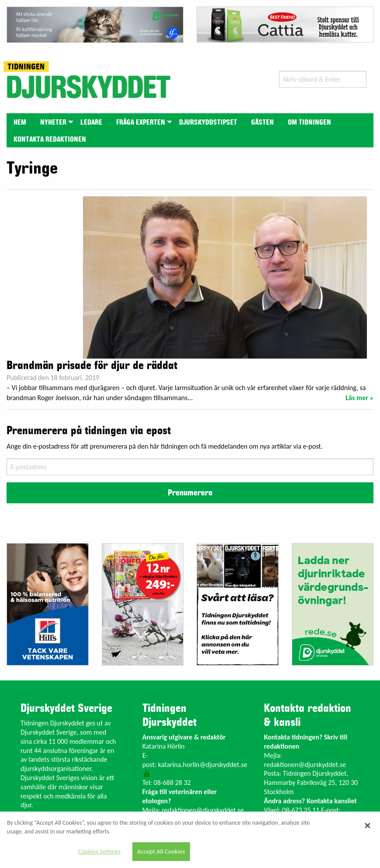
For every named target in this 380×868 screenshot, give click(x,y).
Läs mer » (359, 398)
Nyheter (53, 122)
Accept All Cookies (161, 851)
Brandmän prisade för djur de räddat (92, 366)
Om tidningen (309, 122)
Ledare (91, 122)
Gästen (263, 122)
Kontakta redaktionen (50, 139)
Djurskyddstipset (208, 122)
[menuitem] (20, 122)
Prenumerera (190, 493)
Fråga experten (141, 122)
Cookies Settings (99, 851)
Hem (20, 122)
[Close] (367, 826)
